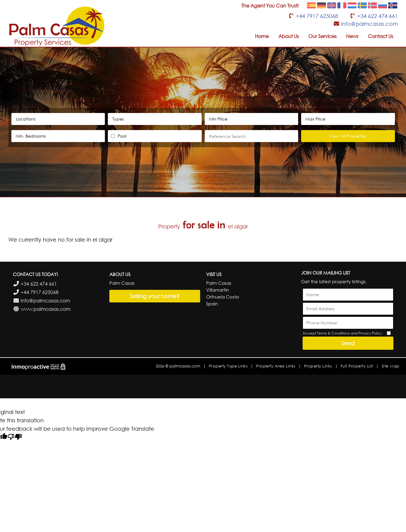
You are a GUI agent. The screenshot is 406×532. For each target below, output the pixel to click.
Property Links (318, 366)
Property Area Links (276, 366)
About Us (289, 36)
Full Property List (357, 366)
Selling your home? (155, 296)
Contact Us (381, 36)
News (352, 36)
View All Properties (348, 136)
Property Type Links (228, 366)
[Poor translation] (15, 437)
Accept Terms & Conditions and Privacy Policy (342, 333)
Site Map (391, 366)
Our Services (322, 36)
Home (262, 36)
